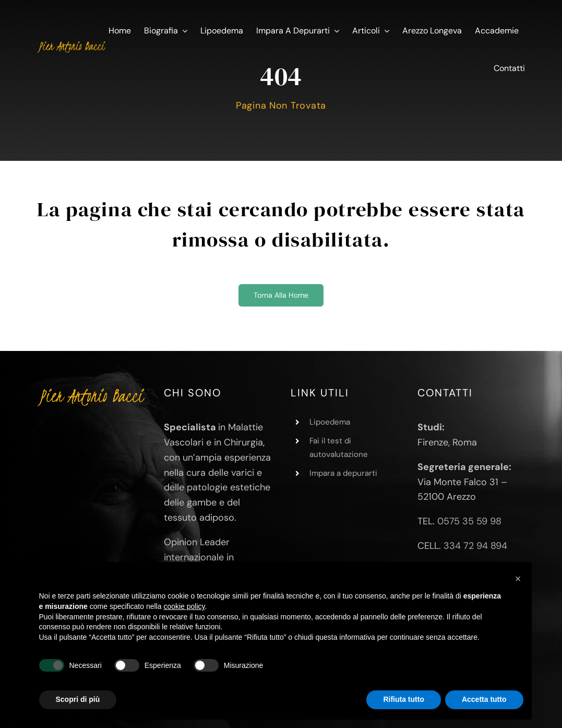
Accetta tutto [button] (484, 699)
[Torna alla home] (281, 295)
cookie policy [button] (184, 606)
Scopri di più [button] (78, 699)
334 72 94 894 (475, 546)
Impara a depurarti (343, 473)
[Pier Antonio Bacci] (71, 43)
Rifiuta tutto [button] (404, 699)
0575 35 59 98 (469, 521)
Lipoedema (330, 422)
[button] (518, 579)
